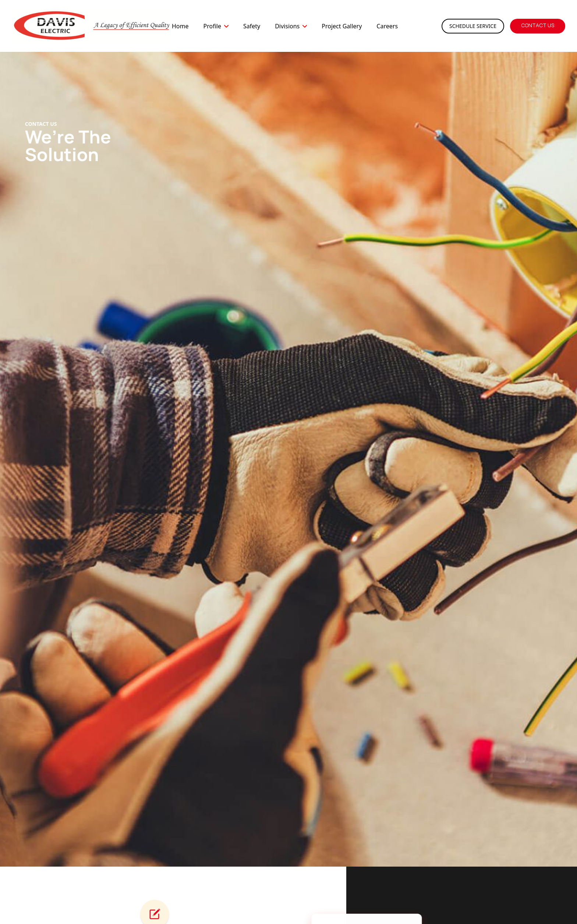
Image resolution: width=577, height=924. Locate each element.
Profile (212, 26)
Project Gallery (342, 26)
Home (180, 26)
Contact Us (538, 25)
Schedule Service (473, 26)
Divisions (287, 26)
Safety (252, 26)
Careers (387, 26)
